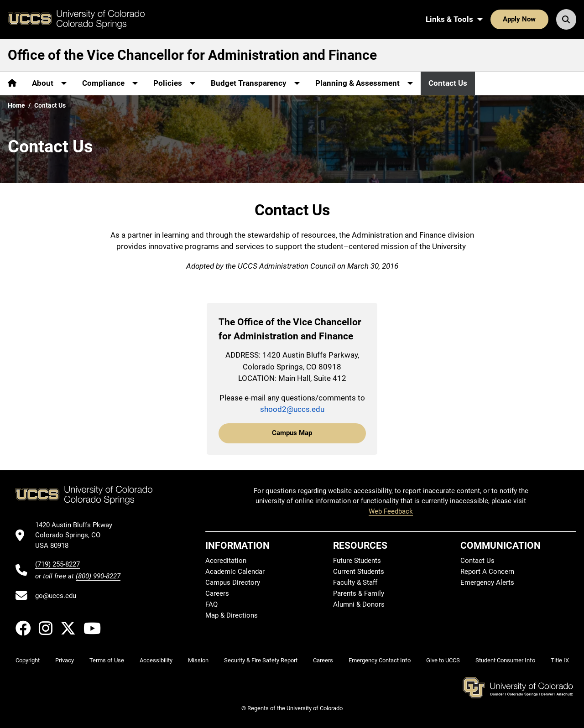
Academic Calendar (235, 572)
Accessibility (156, 660)
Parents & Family (359, 593)
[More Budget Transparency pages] (255, 83)
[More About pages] (49, 83)
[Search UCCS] (566, 19)
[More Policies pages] (174, 83)
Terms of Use (107, 660)
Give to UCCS (443, 660)
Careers (217, 593)
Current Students (359, 572)
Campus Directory (233, 582)
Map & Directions (232, 615)
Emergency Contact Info (380, 660)
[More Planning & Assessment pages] (364, 83)
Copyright (28, 660)
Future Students (357, 561)
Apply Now (519, 19)
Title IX (560, 660)
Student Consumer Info (505, 660)
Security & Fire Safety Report (261, 660)
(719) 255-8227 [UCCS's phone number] (57, 564)
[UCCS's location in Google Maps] (78, 535)
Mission (198, 660)
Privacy (65, 660)
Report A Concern (487, 572)
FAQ (211, 604)
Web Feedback (391, 511)
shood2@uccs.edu (292, 409)
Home (16, 105)
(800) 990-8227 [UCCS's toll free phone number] (98, 576)
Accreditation (226, 561)
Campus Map (292, 433)
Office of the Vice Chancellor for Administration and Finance (192, 55)
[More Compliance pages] (110, 83)
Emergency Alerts (487, 582)
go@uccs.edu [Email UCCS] (56, 596)
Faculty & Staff (355, 582)
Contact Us (448, 83)
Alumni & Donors (359, 604)
